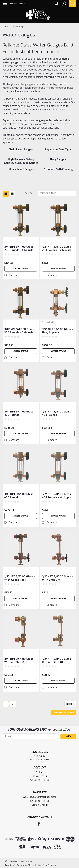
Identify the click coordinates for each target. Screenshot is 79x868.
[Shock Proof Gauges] (21, 171)
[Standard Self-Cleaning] (58, 171)
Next (71, 704)
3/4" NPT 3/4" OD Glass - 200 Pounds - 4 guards (20, 248)
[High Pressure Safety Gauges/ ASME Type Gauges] (21, 161)
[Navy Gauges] (58, 161)
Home (5, 27)
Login (34, 776)
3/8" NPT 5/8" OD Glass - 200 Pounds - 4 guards (20, 331)
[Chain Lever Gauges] (21, 151)
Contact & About (40, 805)
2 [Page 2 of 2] (13, 704)
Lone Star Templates (48, 865)
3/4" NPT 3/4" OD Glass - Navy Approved (58, 331)
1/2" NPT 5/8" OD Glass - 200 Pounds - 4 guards (57, 248)
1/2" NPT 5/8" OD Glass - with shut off (57, 578)
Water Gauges (19, 27)
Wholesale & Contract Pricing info (39, 797)
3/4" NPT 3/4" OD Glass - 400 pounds (20, 413)
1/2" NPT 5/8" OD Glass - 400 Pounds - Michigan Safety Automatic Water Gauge (58, 496)
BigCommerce (21, 865)
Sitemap (29, 861)
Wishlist (40, 772)
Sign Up (44, 776)
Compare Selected (64, 712)
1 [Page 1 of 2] (6, 704)
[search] (56, 4)
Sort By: (29, 193)
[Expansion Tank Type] (58, 151)
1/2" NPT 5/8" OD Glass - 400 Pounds (57, 413)
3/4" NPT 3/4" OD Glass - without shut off (20, 661)
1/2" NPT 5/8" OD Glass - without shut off (57, 661)
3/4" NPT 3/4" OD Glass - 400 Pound (20, 496)
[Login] (64, 4)
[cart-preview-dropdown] (72, 4)
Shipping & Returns (40, 780)
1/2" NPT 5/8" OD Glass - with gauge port (20, 578)
